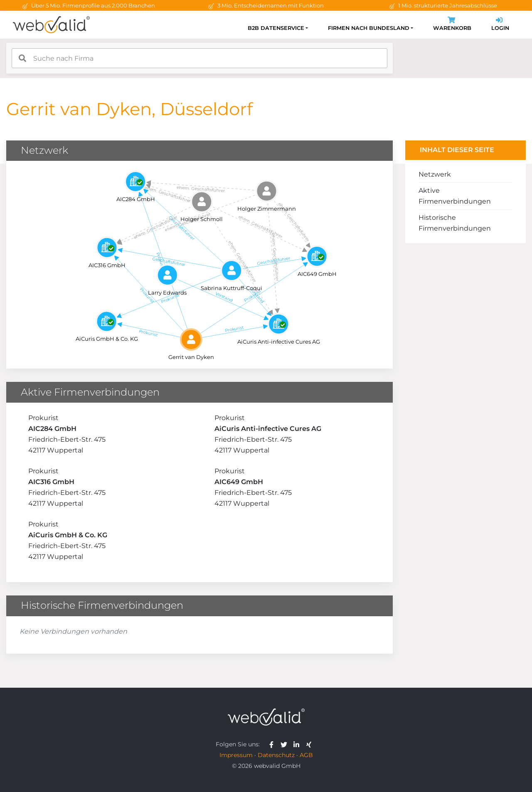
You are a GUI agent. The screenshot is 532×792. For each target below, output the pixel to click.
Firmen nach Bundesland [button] (369, 28)
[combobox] (199, 58)
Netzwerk (435, 174)
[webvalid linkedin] (298, 744)
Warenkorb (452, 25)
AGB (306, 755)
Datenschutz (276, 755)
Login (500, 25)
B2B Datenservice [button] (276, 28)
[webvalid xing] (310, 744)
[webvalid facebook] (273, 744)
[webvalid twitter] (286, 744)
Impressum (236, 755)
